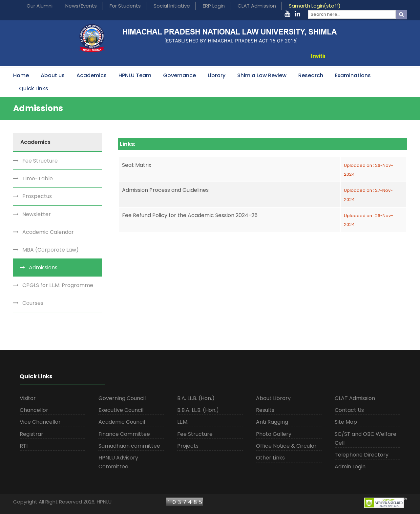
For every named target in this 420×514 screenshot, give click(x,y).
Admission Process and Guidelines (165, 190)
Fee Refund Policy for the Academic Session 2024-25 (190, 215)
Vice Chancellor (40, 422)
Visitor (28, 398)
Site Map (346, 422)
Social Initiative (172, 6)
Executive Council (121, 410)
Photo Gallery (274, 434)
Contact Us (349, 410)
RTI (24, 446)
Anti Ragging (272, 422)
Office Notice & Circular (286, 446)
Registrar (31, 434)
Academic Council (122, 422)
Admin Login (350, 467)
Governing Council (122, 398)
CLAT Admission (257, 6)
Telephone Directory (362, 455)
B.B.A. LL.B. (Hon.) (198, 410)
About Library (273, 398)
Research (311, 75)
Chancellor (34, 410)
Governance (179, 75)
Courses (33, 303)
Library (217, 75)
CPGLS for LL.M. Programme (58, 285)
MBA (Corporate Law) (51, 250)
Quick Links (34, 89)
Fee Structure (40, 161)
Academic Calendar (48, 232)
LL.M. (183, 422)
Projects (188, 446)
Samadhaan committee (129, 446)
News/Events (81, 6)
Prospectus (37, 196)
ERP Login (214, 6)
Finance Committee (124, 434)
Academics (92, 75)
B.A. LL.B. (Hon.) (196, 398)
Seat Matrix (137, 165)
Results (265, 410)
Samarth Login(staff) (315, 6)
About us (53, 75)
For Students (125, 6)
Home (21, 75)
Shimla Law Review (262, 75)
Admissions (43, 268)
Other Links (270, 458)
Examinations (353, 75)
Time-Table (38, 179)
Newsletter (37, 214)
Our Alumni (40, 6)
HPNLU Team (135, 75)
